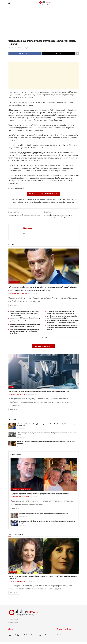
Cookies (26, 637)
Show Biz (13, 574)
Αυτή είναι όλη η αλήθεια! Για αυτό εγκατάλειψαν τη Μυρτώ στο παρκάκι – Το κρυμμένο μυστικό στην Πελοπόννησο (25, 321)
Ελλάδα (20, 48)
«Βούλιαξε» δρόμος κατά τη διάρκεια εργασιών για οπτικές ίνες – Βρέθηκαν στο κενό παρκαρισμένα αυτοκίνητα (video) (24, 315)
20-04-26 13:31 (32, 295)
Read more (15, 306)
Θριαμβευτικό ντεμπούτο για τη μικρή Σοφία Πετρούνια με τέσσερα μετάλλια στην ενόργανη (44, 515)
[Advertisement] (44, 22)
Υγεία (12, 388)
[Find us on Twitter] (61, 637)
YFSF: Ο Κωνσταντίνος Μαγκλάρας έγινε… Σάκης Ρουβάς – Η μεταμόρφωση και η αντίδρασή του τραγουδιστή (25, 332)
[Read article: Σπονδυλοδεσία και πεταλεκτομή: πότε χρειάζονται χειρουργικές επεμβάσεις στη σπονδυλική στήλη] (44, 373)
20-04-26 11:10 (32, 583)
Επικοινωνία (49, 637)
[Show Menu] (9, 3)
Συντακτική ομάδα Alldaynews (19, 295)
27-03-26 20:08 (32, 396)
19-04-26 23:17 (34, 498)
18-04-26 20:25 (23, 518)
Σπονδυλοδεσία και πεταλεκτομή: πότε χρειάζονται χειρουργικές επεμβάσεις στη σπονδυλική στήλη (39, 393)
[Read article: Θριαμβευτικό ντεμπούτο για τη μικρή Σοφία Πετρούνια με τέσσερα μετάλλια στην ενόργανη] (14, 517)
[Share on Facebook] (25, 54)
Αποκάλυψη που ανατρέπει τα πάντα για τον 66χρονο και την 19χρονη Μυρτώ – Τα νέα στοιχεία (25, 327)
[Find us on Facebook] (58, 637)
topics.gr (16, 624)
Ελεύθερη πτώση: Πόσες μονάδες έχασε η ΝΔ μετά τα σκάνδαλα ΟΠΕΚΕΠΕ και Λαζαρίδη (62, 318)
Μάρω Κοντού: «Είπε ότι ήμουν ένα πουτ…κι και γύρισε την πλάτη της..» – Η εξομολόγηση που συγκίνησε (63, 323)
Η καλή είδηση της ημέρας (21, 491)
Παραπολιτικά (15, 283)
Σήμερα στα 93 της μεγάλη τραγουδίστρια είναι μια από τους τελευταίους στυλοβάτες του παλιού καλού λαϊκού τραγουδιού (43, 579)
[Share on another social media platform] (77, 54)
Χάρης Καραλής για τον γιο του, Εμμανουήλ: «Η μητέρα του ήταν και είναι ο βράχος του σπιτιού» (61, 314)
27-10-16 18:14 (12, 48)
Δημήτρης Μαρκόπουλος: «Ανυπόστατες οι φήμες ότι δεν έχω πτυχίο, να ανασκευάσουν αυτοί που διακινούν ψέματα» (63, 328)
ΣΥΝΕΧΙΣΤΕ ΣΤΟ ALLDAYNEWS (43, 194)
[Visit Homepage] (45, 3)
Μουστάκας (28, 229)
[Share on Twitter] (59, 54)
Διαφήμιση (18, 637)
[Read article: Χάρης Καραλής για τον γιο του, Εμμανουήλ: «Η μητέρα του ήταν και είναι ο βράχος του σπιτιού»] (44, 476)
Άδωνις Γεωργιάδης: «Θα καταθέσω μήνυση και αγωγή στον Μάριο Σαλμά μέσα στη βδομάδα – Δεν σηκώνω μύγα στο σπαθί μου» (43, 289)
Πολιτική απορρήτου (37, 637)
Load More (43, 339)
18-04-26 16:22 (23, 527)
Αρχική (10, 637)
